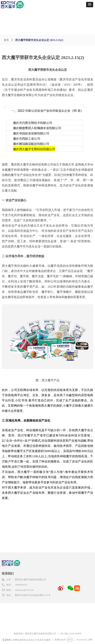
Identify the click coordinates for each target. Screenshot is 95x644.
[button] (90, 5)
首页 (6, 40)
